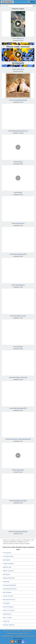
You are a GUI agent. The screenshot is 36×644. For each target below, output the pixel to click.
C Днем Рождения (8, 564)
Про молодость (20, 285)
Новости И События (9, 610)
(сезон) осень (20, 69)
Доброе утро (20, 38)
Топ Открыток (7, 553)
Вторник (20, 347)
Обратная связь (27, 631)
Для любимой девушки (20, 100)
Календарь (6, 582)
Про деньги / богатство (20, 377)
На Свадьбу (7, 603)
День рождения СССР (20, 254)
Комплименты (7, 614)
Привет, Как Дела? (9, 571)
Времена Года (7, 567)
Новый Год (6, 621)
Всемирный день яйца (20, 501)
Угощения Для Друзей (10, 585)
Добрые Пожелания (9, 578)
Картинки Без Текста (9, 600)
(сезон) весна (20, 470)
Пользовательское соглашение (25, 636)
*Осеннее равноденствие (20, 532)
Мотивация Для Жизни (10, 589)
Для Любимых (7, 592)
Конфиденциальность (8, 636)
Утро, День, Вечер (8, 556)
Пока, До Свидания (9, 625)
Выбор (20, 193)
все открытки (7, 2)
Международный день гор (20, 131)
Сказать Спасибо (8, 596)
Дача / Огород (7, 618)
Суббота (20, 162)
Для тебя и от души (20, 316)
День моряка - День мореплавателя (20, 439)
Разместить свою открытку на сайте (17, 633)
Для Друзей (7, 574)
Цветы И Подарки (8, 607)
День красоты (20, 223)
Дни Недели (7, 560)
